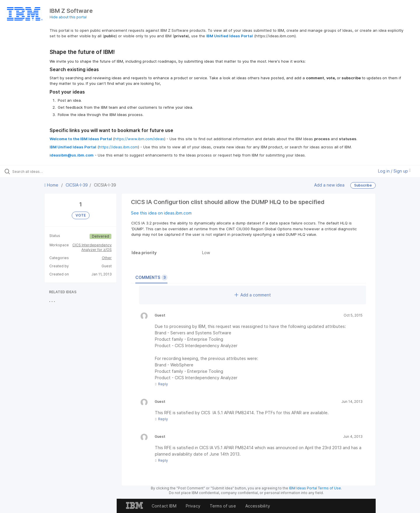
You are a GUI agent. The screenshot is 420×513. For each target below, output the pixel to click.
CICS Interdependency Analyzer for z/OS (92, 247)
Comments (151, 277)
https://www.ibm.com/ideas (139, 139)
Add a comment (253, 295)
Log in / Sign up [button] (394, 171)
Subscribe (363, 185)
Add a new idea (329, 185)
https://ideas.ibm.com (118, 147)
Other (107, 258)
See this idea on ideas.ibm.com (161, 213)
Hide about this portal (68, 17)
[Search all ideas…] (49, 171)
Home (52, 185)
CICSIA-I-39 (77, 185)
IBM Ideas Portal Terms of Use (315, 488)
